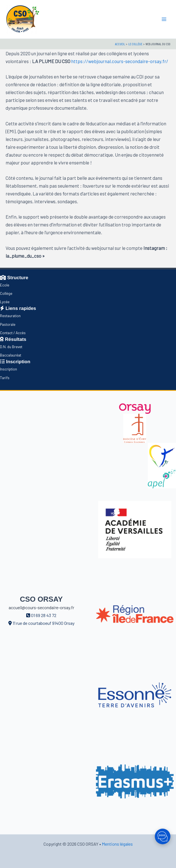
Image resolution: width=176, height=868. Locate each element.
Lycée (5, 302)
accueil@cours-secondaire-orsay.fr (41, 607)
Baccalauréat (11, 355)
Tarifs (5, 378)
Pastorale (8, 324)
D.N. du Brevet (11, 347)
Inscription (9, 369)
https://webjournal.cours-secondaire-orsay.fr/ (120, 61)
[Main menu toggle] (164, 19)
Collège (6, 293)
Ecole (5, 285)
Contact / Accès (13, 333)
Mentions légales (117, 844)
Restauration (10, 316)
